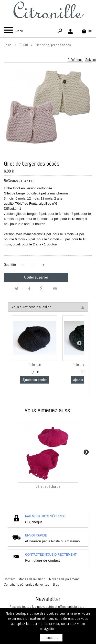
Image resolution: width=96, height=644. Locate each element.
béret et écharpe (48, 486)
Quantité (10, 265)
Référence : (12, 181)
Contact (9, 579)
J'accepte (51, 638)
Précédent (75, 60)
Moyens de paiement (64, 579)
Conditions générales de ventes (26, 584)
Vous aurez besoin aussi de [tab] (48, 307)
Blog (56, 584)
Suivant (91, 60)
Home (8, 45)
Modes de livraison (32, 579)
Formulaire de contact (42, 560)
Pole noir (35, 365)
